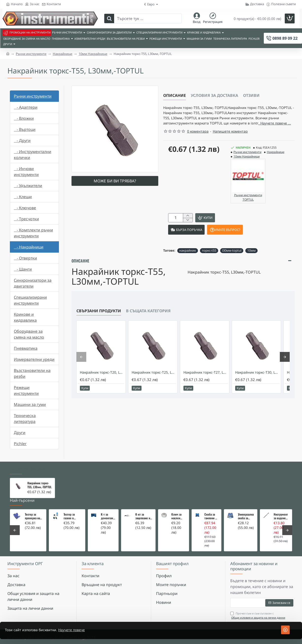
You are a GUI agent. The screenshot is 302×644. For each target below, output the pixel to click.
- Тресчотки (26, 219)
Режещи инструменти (26, 390)
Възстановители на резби (32, 373)
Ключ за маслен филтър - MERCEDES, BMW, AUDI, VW (178, 516)
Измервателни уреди (34, 359)
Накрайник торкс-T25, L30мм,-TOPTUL (154, 384)
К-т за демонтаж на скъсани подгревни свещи (107, 516)
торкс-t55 (209, 262)
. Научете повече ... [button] (213, 132)
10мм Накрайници (93, 54)
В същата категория (148, 323)
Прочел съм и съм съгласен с (258, 616)
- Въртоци (25, 129)
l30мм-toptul (232, 262)
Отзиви (251, 95)
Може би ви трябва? (115, 181)
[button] (242, 227)
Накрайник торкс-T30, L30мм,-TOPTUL (257, 384)
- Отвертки (25, 258)
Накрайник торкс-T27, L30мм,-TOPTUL (206, 384)
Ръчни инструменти (31, 54)
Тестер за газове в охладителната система (73, 516)
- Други (22, 140)
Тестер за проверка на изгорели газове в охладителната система (34, 516)
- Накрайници (29, 247)
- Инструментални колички (33, 155)
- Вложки (24, 118)
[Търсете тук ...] (109, 18)
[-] (188, 230)
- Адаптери (26, 107)
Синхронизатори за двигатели (33, 283)
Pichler (20, 444)
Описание (175, 95)
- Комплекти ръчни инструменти (33, 233)
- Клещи (23, 197)
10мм (251, 262)
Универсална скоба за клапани (246, 516)
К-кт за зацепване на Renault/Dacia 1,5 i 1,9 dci (144, 516)
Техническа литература (25, 418)
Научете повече (80, 630)
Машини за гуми (30, 404)
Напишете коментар (230, 140)
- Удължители (28, 186)
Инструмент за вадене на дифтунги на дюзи (281, 516)
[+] (188, 225)
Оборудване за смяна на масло (29, 334)
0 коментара (198, 140)
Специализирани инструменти (30, 300)
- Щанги (23, 269)
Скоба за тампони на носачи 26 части (211, 516)
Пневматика (26, 348)
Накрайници (62, 54)
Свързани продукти (99, 323)
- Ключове (25, 208)
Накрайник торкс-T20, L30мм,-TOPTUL (102, 384)
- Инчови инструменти (26, 172)
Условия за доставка (214, 95)
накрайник (188, 262)
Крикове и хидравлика (25, 317)
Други (20, 433)
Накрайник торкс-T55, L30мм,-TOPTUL (39, 485)
